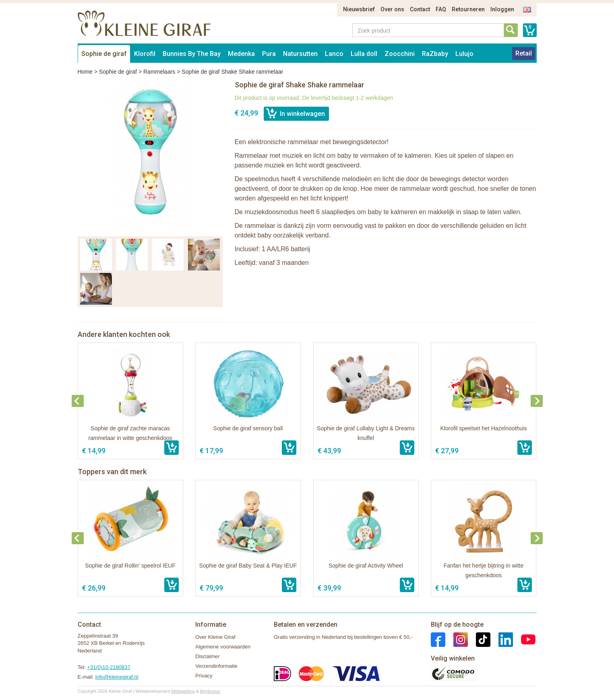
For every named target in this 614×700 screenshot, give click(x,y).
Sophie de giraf (104, 54)
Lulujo (464, 54)
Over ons (392, 9)
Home (85, 72)
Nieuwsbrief (359, 9)
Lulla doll (364, 54)
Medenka (241, 54)
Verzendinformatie (216, 666)
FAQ (441, 9)
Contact (420, 9)
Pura (269, 54)
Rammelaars (159, 72)
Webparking (183, 691)
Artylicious (210, 691)
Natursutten (300, 54)
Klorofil (145, 54)
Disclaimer (208, 656)
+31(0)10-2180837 (109, 667)
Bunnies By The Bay (192, 54)
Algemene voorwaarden (223, 647)
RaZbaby (435, 54)
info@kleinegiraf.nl (117, 677)
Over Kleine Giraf (215, 637)
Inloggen (502, 9)
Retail (524, 53)
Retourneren (468, 9)
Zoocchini (400, 54)
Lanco (334, 54)
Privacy (204, 676)
